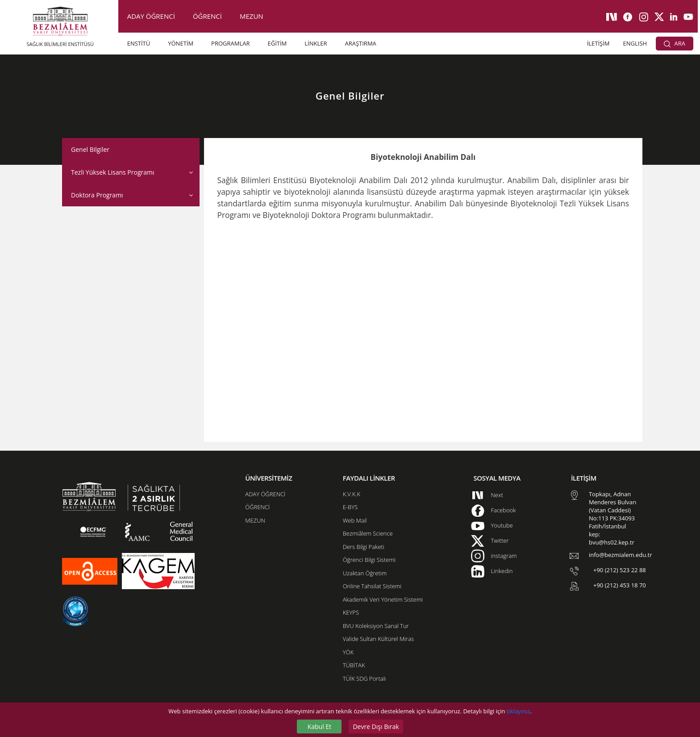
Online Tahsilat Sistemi (372, 586)
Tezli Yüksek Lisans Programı (112, 172)
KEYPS (351, 612)
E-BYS (350, 507)
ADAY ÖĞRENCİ (151, 16)
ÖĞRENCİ (207, 16)
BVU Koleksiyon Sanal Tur (376, 626)
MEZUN (252, 16)
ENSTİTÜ (139, 43)
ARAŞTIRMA (360, 43)
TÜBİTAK (354, 665)
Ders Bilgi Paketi (364, 547)
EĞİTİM (277, 43)
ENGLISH (635, 43)
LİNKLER (316, 43)
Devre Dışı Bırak (376, 727)
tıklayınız (518, 711)
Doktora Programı (97, 195)
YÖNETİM (181, 43)
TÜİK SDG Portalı (365, 678)
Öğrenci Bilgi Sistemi (369, 560)
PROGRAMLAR (230, 43)
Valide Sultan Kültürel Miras (378, 639)
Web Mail (355, 520)
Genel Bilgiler (90, 149)
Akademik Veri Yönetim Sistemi (383, 599)
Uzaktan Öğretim (365, 573)
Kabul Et (319, 727)
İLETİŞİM (598, 43)
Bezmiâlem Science (368, 533)
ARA (675, 43)
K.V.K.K (352, 494)
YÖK (348, 652)
